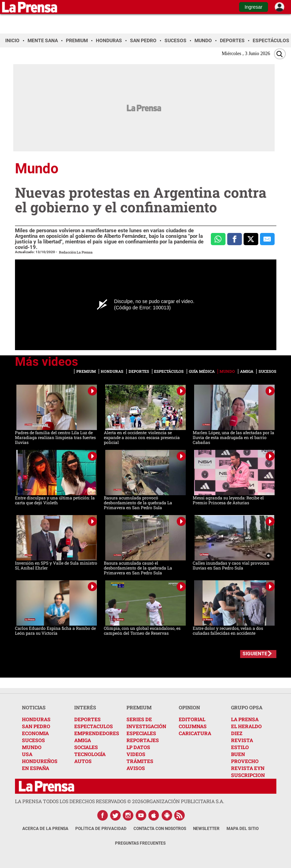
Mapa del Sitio (243, 829)
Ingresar (254, 7)
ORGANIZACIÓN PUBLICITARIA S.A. (184, 801)
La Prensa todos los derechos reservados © (79, 801)
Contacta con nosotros (160, 829)
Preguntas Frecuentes (140, 843)
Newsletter (206, 829)
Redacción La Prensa (76, 252)
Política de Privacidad (101, 829)
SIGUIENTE (255, 654)
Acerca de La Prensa (45, 829)
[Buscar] (280, 54)
